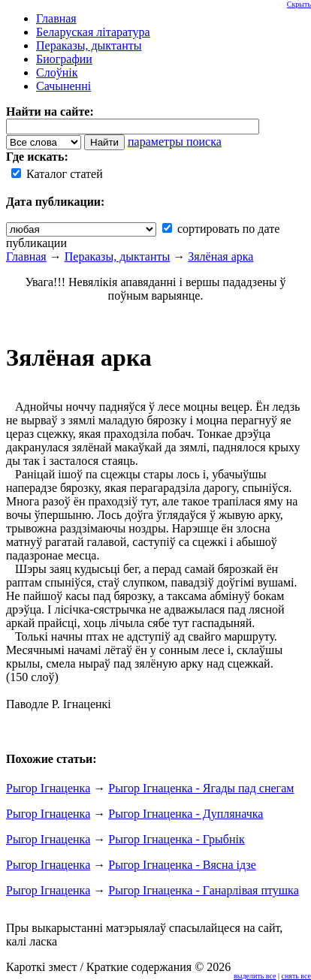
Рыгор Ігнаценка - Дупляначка (186, 814)
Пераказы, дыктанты (118, 256)
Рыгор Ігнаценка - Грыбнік (176, 839)
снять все (296, 976)
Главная (26, 256)
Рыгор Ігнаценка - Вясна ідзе (182, 865)
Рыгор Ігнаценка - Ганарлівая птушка (204, 890)
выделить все (255, 976)
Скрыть (299, 4)
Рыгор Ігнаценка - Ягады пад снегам (201, 788)
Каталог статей (57, 174)
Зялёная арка (220, 256)
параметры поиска (175, 142)
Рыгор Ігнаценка (48, 788)
